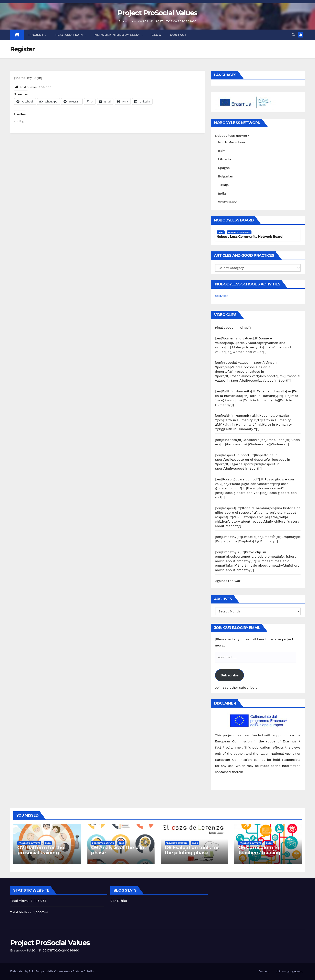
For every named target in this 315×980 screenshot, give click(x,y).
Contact (178, 35)
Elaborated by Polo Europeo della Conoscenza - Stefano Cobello (52, 971)
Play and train (70, 35)
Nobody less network (232, 136)
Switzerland (228, 202)
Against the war (228, 581)
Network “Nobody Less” (118, 35)
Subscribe (229, 675)
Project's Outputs (29, 843)
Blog (156, 35)
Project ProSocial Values (157, 13)
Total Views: (20, 901)
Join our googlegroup (290, 971)
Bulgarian (226, 176)
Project (37, 35)
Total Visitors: (22, 912)
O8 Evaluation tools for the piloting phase (192, 850)
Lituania (225, 159)
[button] (293, 35)
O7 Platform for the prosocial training (41, 850)
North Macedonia (232, 142)
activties (222, 296)
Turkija (223, 185)
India (222, 193)
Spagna (224, 168)
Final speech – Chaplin (234, 328)
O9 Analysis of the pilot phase (119, 850)
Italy (222, 151)
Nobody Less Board (239, 232)
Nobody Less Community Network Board (250, 237)
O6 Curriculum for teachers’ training (260, 850)
